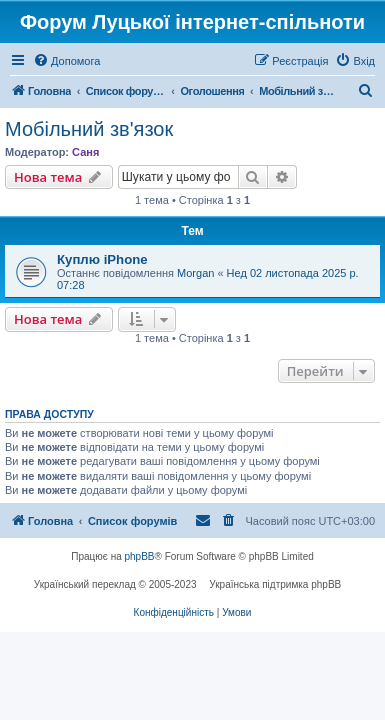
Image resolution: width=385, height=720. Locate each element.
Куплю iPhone (102, 259)
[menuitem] (66, 61)
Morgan (195, 273)
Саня (85, 152)
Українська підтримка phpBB (275, 584)
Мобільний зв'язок (89, 129)
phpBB (140, 556)
